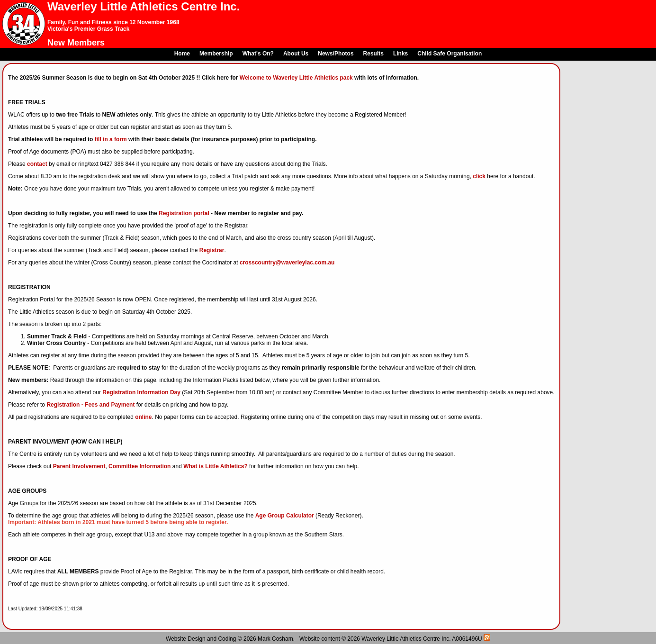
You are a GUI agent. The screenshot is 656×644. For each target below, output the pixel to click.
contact (37, 164)
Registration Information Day (141, 392)
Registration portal (184, 213)
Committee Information (139, 466)
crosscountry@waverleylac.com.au (287, 263)
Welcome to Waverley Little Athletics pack (296, 78)
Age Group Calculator (285, 516)
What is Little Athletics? (216, 466)
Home (182, 54)
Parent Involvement (79, 466)
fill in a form (111, 139)
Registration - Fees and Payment (90, 405)
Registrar (212, 250)
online (143, 417)
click (479, 176)
